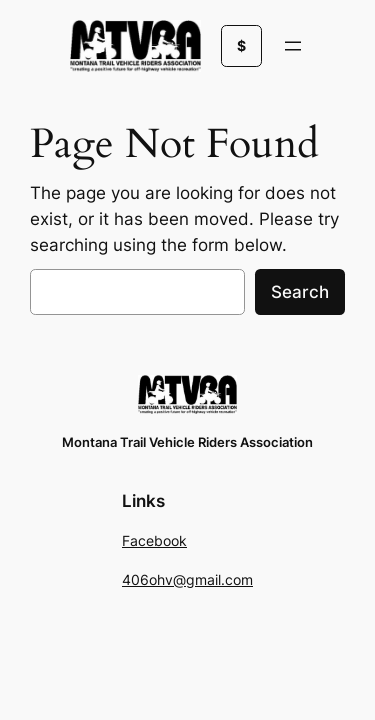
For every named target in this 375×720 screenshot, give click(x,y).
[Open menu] (293, 46)
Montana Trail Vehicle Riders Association (187, 442)
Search (300, 292)
